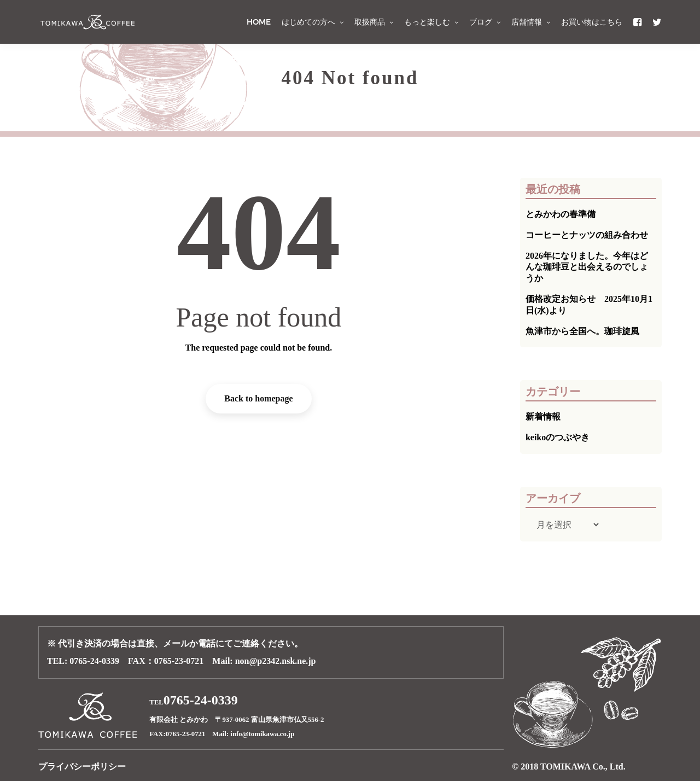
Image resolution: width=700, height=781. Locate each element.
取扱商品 (374, 22)
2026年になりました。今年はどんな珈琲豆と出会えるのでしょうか (587, 267)
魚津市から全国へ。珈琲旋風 (582, 331)
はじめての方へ (313, 22)
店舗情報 (531, 22)
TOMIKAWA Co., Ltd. (583, 767)
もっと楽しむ (431, 22)
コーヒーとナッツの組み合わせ (587, 235)
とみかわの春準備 (561, 214)
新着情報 (543, 416)
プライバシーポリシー (82, 767)
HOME (259, 22)
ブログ (485, 22)
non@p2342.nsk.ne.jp (276, 661)
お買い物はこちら (592, 22)
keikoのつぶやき (558, 437)
